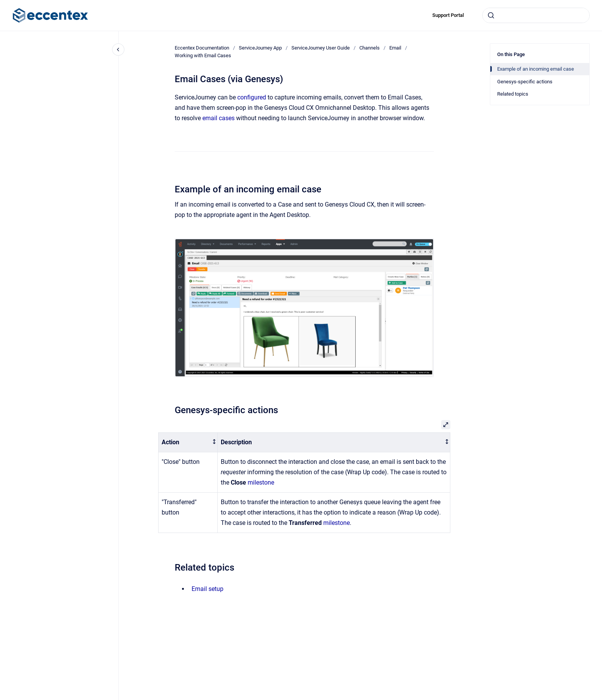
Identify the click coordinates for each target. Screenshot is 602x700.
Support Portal (448, 15)
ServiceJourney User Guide (321, 48)
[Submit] (491, 15)
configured (252, 97)
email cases (218, 118)
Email (395, 48)
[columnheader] (188, 443)
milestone (261, 482)
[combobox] (536, 15)
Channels (370, 48)
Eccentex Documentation (202, 48)
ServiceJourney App (260, 48)
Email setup (208, 589)
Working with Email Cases (203, 55)
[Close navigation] (118, 50)
